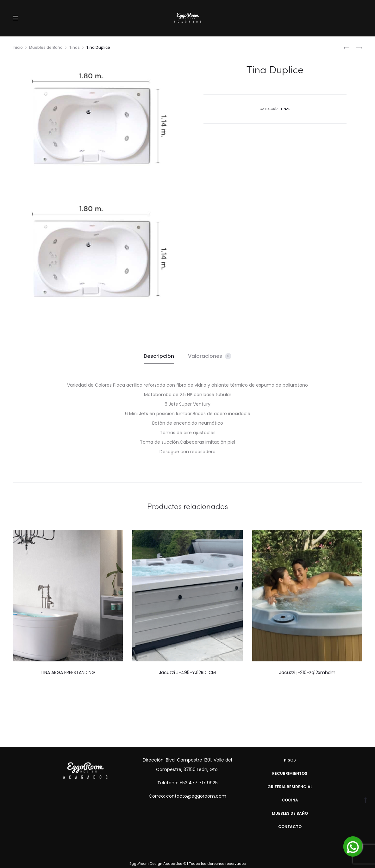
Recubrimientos (290, 773)
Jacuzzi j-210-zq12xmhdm (307, 672)
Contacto (290, 827)
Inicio (18, 47)
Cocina (290, 800)
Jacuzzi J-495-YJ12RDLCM (187, 672)
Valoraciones (210, 356)
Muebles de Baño (46, 47)
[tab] (159, 356)
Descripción (159, 356)
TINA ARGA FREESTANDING (68, 672)
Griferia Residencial (290, 787)
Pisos (290, 760)
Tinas (74, 47)
